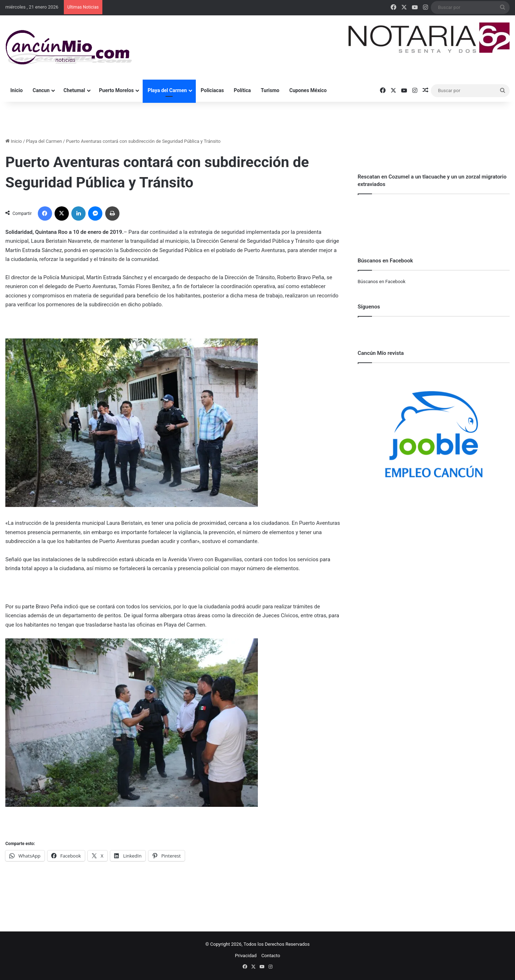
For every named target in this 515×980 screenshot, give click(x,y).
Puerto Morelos (116, 90)
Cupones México (308, 90)
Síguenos (369, 307)
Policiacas (212, 90)
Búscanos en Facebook (382, 282)
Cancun (41, 90)
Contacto (271, 956)
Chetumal (74, 90)
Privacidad (246, 956)
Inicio (17, 90)
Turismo (270, 90)
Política (243, 90)
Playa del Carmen (167, 90)
